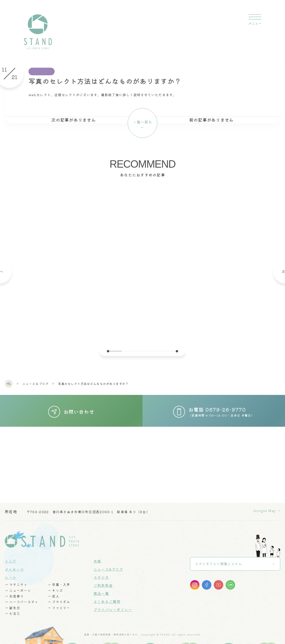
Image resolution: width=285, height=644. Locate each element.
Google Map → (266, 508)
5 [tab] (170, 351)
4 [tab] (156, 351)
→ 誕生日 (13, 604)
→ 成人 (54, 592)
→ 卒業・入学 (59, 581)
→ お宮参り (14, 592)
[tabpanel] (142, 262)
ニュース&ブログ (108, 566)
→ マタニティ (16, 581)
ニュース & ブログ (35, 384)
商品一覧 (101, 590)
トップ (11, 557)
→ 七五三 (13, 609)
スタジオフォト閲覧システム (219, 561)
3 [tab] (142, 351)
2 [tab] (129, 351)
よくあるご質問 (107, 598)
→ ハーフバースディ (22, 598)
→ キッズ (55, 587)
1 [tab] (115, 351)
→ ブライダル (59, 598)
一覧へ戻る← (142, 125)
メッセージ (14, 566)
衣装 (97, 557)
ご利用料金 (103, 582)
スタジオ (101, 574)
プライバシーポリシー (113, 606)
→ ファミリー (59, 604)
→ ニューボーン (18, 587)
